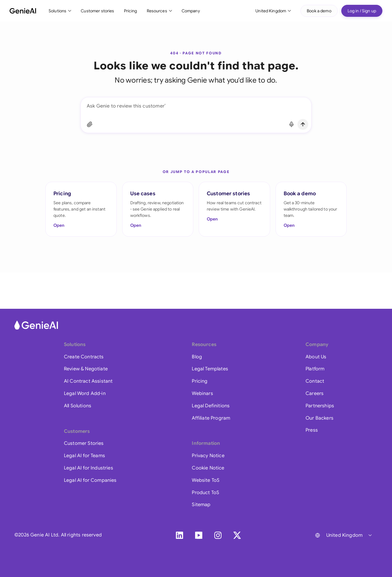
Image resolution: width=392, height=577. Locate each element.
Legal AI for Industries (89, 468)
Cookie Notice (208, 468)
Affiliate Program (211, 418)
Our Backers (320, 418)
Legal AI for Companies (90, 480)
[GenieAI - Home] (23, 11)
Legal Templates (210, 369)
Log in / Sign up (362, 11)
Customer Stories (84, 443)
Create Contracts (84, 357)
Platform (315, 369)
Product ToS (205, 493)
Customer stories (97, 11)
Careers (315, 393)
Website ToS (206, 480)
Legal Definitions (211, 406)
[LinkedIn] (179, 535)
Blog (197, 357)
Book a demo (319, 11)
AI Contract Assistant (88, 381)
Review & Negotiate (86, 369)
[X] (237, 535)
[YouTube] (199, 535)
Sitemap (201, 505)
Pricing (131, 11)
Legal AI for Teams (84, 456)
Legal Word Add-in (85, 393)
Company (191, 11)
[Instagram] (218, 535)
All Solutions (78, 406)
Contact (315, 381)
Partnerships (320, 406)
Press (312, 430)
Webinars (202, 393)
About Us (316, 357)
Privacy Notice (208, 456)
